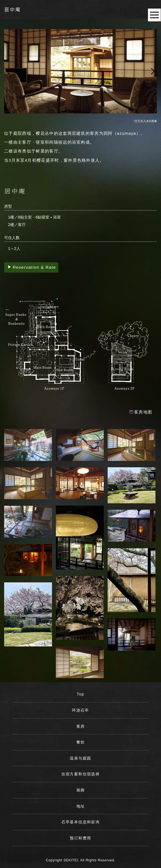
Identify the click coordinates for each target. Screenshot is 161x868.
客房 (81, 726)
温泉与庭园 (80, 758)
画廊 (81, 790)
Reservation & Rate (32, 267)
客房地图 (141, 412)
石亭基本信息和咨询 (81, 822)
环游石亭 (80, 710)
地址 (81, 806)
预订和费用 (80, 838)
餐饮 (81, 742)
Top (81, 694)
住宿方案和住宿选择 (81, 774)
